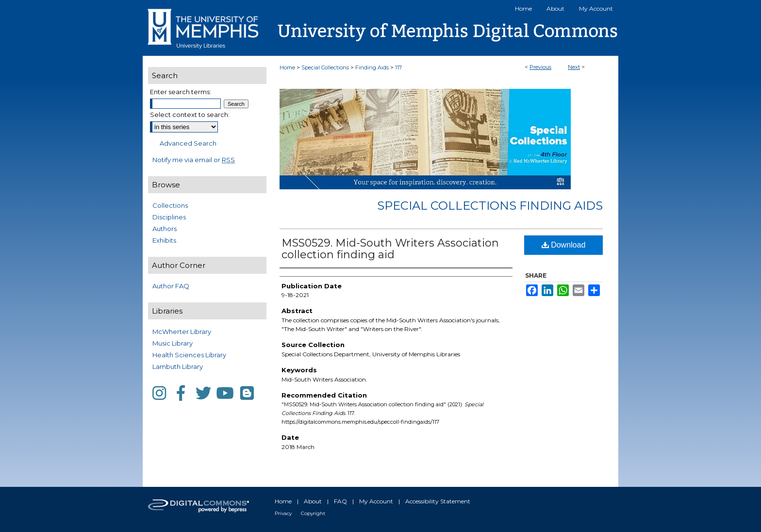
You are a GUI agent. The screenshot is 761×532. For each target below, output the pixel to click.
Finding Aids (372, 67)
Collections (170, 205)
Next (574, 67)
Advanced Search (188, 143)
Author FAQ (171, 286)
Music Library (173, 343)
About (313, 501)
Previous (540, 67)
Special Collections (325, 67)
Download (564, 245)
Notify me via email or (194, 160)
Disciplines (169, 217)
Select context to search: (190, 115)
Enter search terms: (181, 92)
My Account (376, 501)
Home (287, 67)
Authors (165, 229)
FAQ (340, 501)
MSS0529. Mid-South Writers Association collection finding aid (390, 249)
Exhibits (164, 240)
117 (398, 67)
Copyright (313, 513)
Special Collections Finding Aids (490, 206)
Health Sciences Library (189, 355)
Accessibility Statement (438, 501)
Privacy (283, 513)
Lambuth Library (178, 366)
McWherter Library (182, 332)
